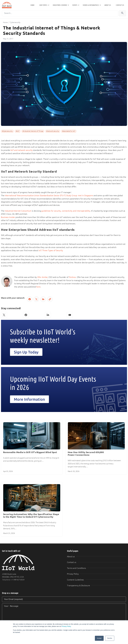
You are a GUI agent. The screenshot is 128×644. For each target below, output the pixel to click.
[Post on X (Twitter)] (36, 299)
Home (32, 5)
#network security (53, 131)
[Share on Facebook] (30, 299)
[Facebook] (26, 315)
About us (108, 5)
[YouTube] (70, 315)
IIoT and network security (22, 150)
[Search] (60, 13)
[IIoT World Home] (31, 562)
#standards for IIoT (69, 131)
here (38, 287)
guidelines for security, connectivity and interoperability (66, 211)
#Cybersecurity (7, 131)
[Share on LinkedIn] (43, 299)
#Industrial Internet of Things (33, 131)
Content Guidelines (75, 580)
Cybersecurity (15, 22)
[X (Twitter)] (4, 315)
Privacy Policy (66, 626)
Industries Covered (60, 5)
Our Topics (43, 5)
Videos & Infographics (91, 5)
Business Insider (8, 217)
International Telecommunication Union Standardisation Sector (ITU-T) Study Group (41, 195)
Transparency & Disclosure (78, 585)
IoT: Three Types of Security (51, 250)
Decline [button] (110, 638)
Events (75, 5)
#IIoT (18, 131)
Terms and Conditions (76, 568)
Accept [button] (99, 638)
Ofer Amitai (42, 277)
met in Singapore (86, 195)
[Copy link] (50, 299)
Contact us (120, 5)
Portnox (72, 277)
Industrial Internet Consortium (18, 211)
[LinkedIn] (48, 315)
